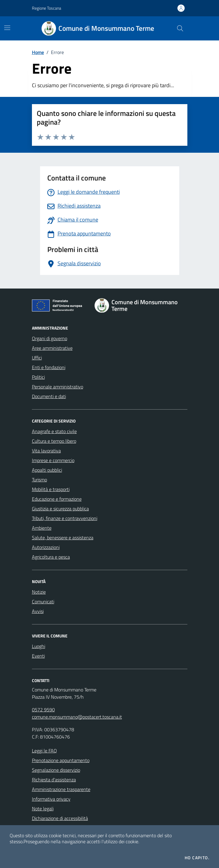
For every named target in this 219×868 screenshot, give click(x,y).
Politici (38, 377)
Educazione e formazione (57, 499)
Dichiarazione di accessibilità (60, 818)
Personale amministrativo (58, 387)
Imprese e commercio (53, 460)
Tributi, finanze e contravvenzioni (65, 518)
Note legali (43, 809)
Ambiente (42, 528)
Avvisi (38, 611)
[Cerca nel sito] (180, 28)
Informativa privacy (51, 799)
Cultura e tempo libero (54, 441)
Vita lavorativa (46, 451)
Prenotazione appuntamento (61, 760)
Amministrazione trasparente (61, 789)
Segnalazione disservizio (56, 770)
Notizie (39, 592)
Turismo (39, 480)
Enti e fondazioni (49, 367)
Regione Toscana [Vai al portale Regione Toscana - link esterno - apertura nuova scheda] (47, 8)
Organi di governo (50, 338)
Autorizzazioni (46, 547)
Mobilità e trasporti (51, 489)
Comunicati (43, 602)
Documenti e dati (49, 396)
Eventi (38, 656)
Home (38, 52)
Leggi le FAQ (44, 751)
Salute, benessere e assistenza (63, 538)
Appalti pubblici (47, 470)
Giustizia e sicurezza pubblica (60, 509)
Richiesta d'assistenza (54, 780)
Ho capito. (197, 858)
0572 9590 (43, 710)
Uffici (37, 358)
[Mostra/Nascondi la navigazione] (7, 28)
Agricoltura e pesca (51, 557)
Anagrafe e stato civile (54, 431)
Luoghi (39, 646)
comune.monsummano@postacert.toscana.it (77, 717)
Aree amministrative (52, 348)
